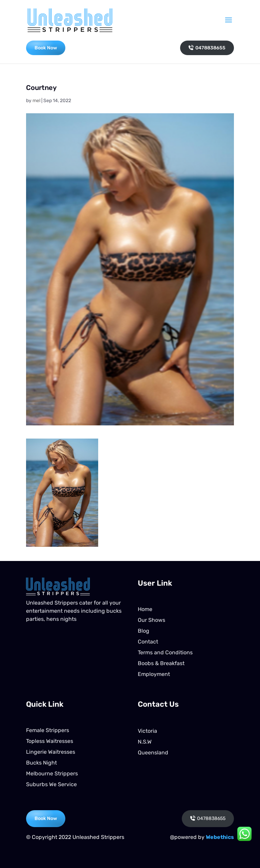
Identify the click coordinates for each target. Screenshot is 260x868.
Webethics (220, 837)
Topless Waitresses (50, 741)
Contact (148, 642)
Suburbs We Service (51, 784)
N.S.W (145, 742)
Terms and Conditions (165, 652)
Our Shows (151, 620)
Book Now (46, 48)
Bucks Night (41, 763)
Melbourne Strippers (52, 773)
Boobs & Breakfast (161, 663)
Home (145, 609)
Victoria (147, 731)
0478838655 (207, 48)
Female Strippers (48, 730)
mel (36, 101)
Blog (144, 631)
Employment (154, 674)
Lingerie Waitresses (51, 752)
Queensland (153, 753)
